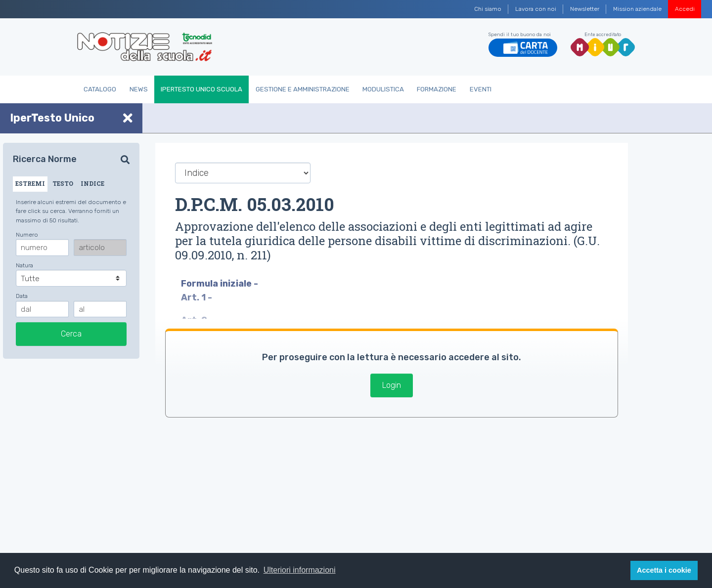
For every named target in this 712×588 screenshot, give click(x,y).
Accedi (685, 9)
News (139, 89)
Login (392, 385)
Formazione (437, 89)
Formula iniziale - (221, 284)
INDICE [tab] (92, 183)
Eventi (481, 89)
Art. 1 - (198, 297)
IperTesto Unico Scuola (201, 89)
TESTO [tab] (63, 183)
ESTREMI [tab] (30, 183)
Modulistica (383, 89)
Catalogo (100, 89)
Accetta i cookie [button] (664, 570)
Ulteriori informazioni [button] (300, 570)
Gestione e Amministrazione (303, 89)
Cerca (71, 334)
